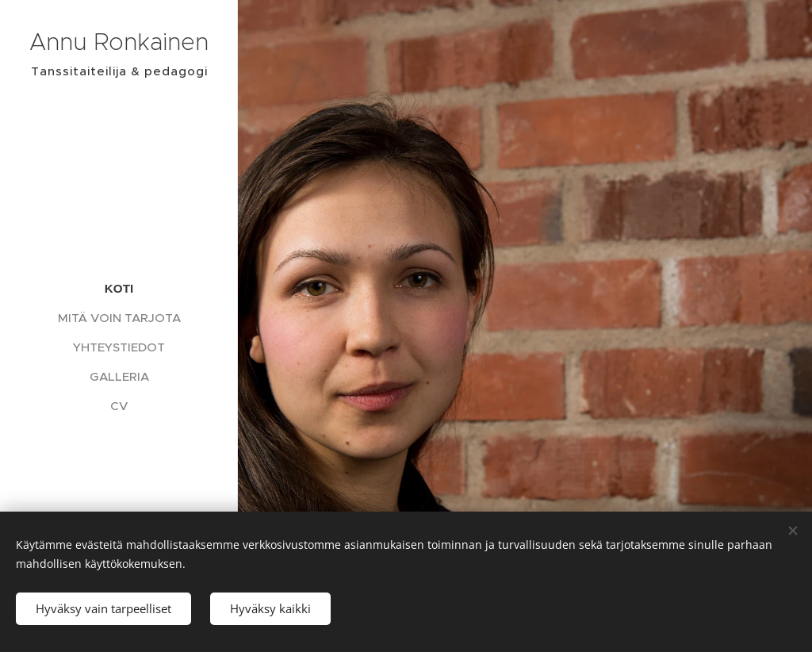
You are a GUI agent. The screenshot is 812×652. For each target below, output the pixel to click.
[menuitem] (119, 288)
